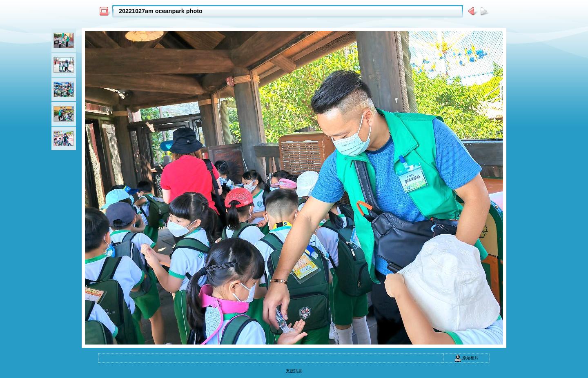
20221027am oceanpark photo (161, 11)
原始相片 (467, 358)
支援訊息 (294, 371)
